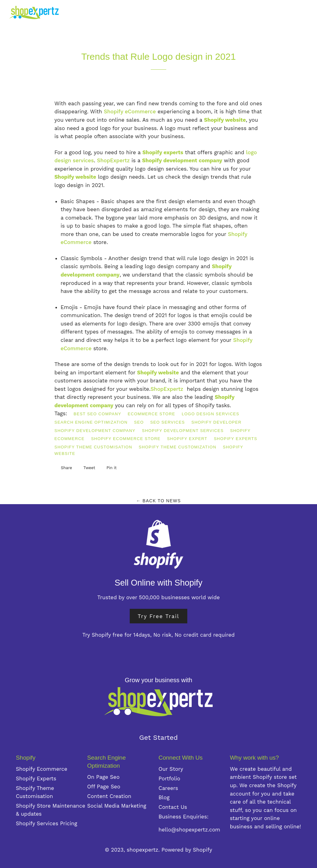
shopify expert (187, 439)
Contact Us (173, 807)
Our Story (171, 769)
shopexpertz (142, 850)
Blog (164, 797)
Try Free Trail (159, 616)
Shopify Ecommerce (41, 769)
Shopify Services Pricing (46, 823)
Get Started (159, 737)
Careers (168, 788)
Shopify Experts (236, 439)
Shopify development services (183, 431)
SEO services (167, 422)
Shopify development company (95, 431)
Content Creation (109, 796)
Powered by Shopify (187, 850)
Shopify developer (216, 422)
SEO (139, 422)
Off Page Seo (104, 787)
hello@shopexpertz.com (189, 830)
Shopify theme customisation (93, 447)
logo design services (211, 414)
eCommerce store (151, 414)
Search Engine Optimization (91, 422)
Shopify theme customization (178, 447)
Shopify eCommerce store (126, 439)
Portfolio (169, 779)
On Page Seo (104, 777)
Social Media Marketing (117, 806)
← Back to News (158, 501)
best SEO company (98, 414)
